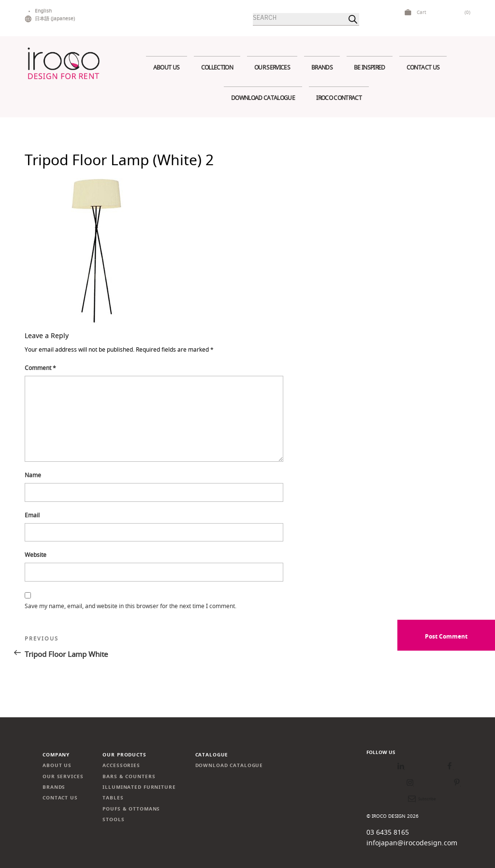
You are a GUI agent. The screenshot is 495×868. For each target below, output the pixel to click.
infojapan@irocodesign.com (412, 843)
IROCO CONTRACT (339, 98)
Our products (124, 755)
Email (32, 515)
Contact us (423, 67)
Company (56, 755)
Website (36, 555)
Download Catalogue (263, 98)
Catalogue (212, 755)
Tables (113, 798)
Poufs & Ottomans (131, 809)
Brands (322, 67)
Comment (40, 368)
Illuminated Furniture (139, 787)
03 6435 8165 (388, 832)
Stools (113, 819)
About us (167, 67)
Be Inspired (370, 67)
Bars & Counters (129, 776)
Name (33, 475)
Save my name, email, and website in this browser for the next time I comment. (131, 606)
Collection (217, 67)
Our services (272, 67)
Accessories (121, 765)
